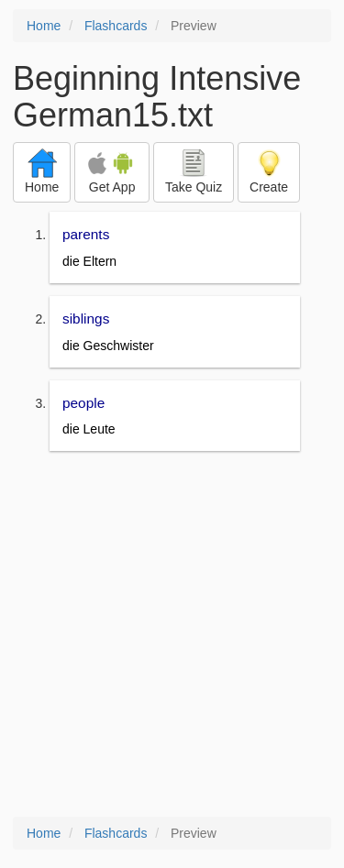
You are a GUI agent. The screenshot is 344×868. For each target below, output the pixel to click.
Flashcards (116, 26)
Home (44, 26)
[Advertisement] (172, 636)
